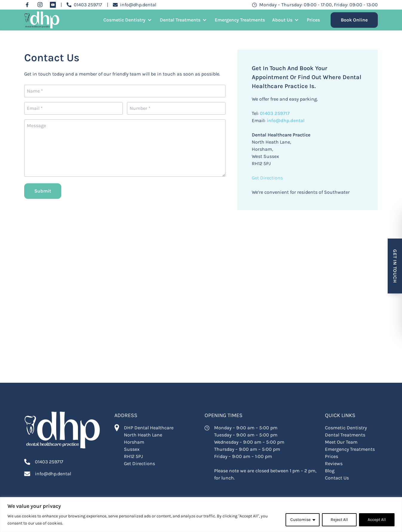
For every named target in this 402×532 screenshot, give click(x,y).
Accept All (377, 520)
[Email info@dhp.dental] (135, 5)
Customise (300, 520)
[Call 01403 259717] (84, 5)
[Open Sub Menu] (149, 20)
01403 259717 (274, 113)
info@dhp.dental (286, 120)
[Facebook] (27, 5)
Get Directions (267, 178)
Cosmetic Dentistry (124, 20)
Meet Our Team (341, 442)
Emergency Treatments (240, 20)
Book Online (354, 20)
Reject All (339, 520)
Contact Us (337, 478)
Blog (330, 471)
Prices (313, 20)
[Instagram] (40, 5)
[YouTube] (53, 5)
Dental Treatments (180, 20)
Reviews (334, 463)
